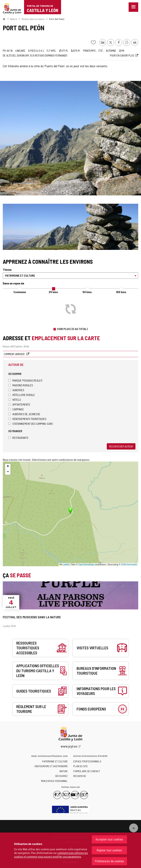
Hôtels (15, 400)
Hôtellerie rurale (22, 395)
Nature (14, 19)
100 (121, 292)
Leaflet (64, 565)
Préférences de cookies (109, 861)
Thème (7, 270)
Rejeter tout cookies (109, 850)
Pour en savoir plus (122, 55)
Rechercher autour (121, 446)
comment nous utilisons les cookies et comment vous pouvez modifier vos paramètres (51, 855)
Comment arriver (15, 354)
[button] (8, 467)
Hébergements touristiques (27, 419)
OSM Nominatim (129, 565)
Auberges (16, 390)
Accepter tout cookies (109, 839)
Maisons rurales (21, 385)
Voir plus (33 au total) (72, 329)
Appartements (19, 404)
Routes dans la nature (33, 19)
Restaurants (18, 438)
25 (54, 292)
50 (87, 292)
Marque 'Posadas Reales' (25, 380)
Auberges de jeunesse (24, 414)
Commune (20, 292)
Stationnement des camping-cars (31, 424)
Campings (16, 409)
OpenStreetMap (86, 565)
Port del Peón (57, 19)
